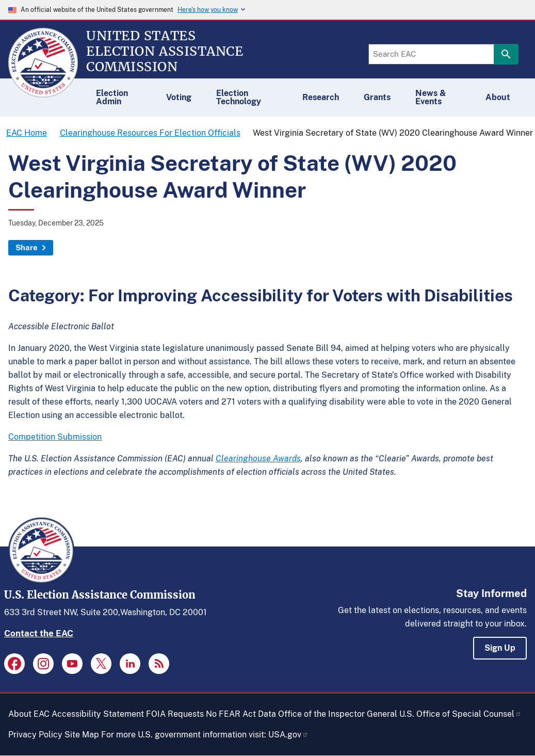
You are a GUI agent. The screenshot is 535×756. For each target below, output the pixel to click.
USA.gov (288, 735)
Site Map (82, 735)
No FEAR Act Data (241, 714)
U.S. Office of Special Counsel (460, 714)
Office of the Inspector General (338, 714)
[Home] (43, 93)
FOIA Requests (175, 714)
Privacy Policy (35, 735)
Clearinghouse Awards (258, 459)
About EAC (29, 714)
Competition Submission (55, 437)
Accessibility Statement (98, 714)
